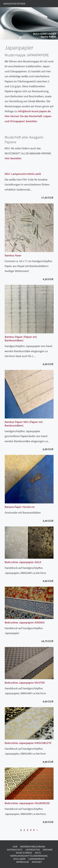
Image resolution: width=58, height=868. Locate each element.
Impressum (23, 862)
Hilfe (38, 853)
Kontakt (37, 862)
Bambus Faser (13, 255)
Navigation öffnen (14, 4)
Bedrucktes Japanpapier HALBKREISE (27, 803)
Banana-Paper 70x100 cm (20, 507)
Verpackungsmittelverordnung (29, 856)
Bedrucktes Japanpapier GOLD (23, 562)
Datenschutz (15, 850)
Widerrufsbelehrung (33, 846)
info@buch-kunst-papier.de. (34, 111)
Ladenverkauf (37, 859)
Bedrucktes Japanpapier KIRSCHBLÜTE (28, 743)
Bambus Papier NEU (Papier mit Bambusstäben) (24, 424)
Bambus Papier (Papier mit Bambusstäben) (21, 339)
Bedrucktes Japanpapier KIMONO (25, 622)
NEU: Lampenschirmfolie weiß (23, 174)
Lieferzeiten (33, 850)
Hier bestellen (13, 158)
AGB (15, 846)
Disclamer (19, 859)
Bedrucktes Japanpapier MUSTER (25, 683)
